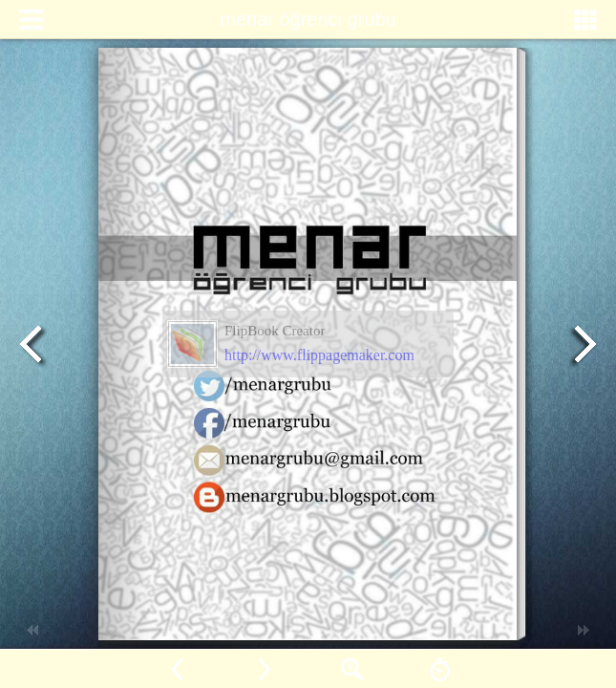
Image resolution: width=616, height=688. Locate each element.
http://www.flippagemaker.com (319, 355)
